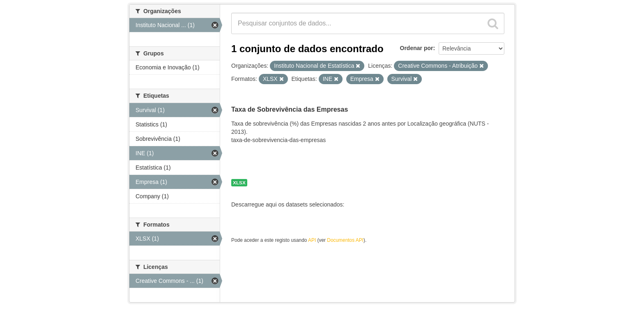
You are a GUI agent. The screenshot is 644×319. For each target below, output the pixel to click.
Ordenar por (417, 48)
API (312, 240)
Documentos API (345, 240)
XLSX (239, 183)
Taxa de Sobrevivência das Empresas (290, 109)
